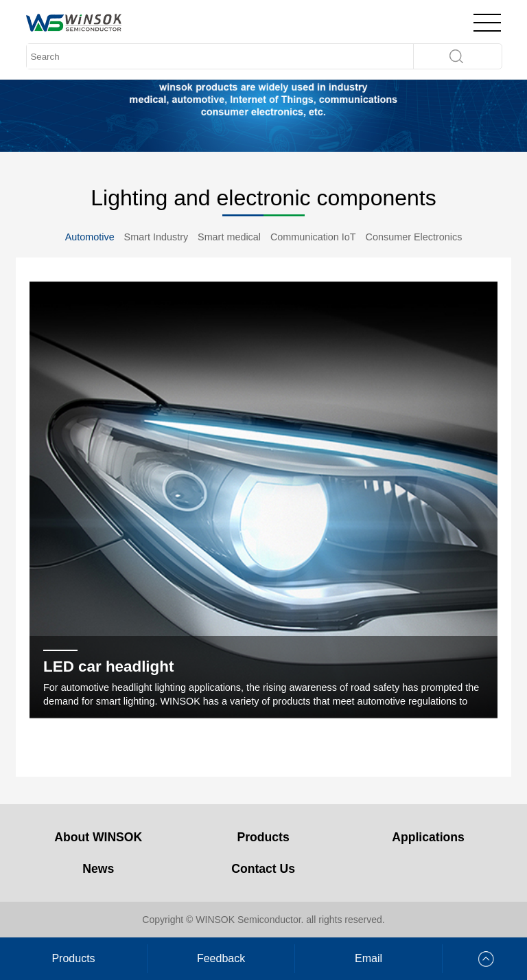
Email (368, 958)
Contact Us (263, 869)
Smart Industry (156, 237)
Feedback (221, 958)
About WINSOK (98, 837)
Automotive (90, 237)
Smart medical (229, 237)
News (98, 869)
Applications (428, 837)
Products (263, 837)
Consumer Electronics (414, 237)
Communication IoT (313, 237)
